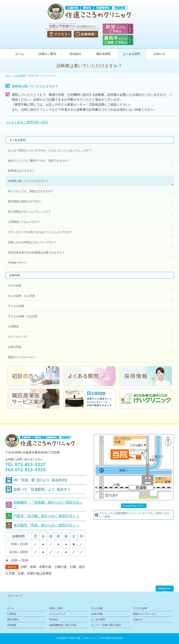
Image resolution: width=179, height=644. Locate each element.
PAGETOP (165, 588)
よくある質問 (17, 140)
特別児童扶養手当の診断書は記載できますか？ (36, 253)
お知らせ (138, 619)
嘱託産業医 (13, 619)
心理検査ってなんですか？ (24, 222)
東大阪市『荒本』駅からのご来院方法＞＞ (46, 525)
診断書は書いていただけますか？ (28, 181)
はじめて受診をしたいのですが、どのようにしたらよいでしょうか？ (50, 150)
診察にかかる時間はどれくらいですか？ (32, 242)
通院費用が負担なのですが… (25, 201)
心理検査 (13, 326)
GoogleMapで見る (133, 506)
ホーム (11, 608)
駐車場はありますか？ (21, 171)
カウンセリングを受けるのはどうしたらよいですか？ (40, 232)
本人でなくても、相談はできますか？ (31, 191)
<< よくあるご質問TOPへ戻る (27, 122)
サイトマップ (15, 596)
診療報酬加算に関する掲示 (63, 625)
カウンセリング (17, 337)
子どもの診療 (16, 306)
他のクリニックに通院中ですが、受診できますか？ (39, 161)
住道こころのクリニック (88, 638)
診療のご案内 (56, 608)
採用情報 (12, 625)
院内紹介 (54, 619)
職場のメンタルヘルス (21, 357)
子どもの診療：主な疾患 (23, 316)
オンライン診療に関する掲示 (106, 625)
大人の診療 (15, 286)
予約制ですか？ (17, 263)
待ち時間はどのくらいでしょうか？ (29, 212)
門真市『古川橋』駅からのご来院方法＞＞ (46, 516)
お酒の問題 (15, 347)
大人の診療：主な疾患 (21, 296)
